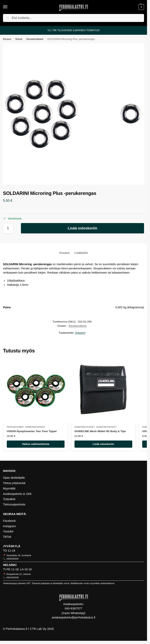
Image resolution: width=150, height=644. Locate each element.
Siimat (19, 39)
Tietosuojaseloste (14, 504)
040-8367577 (74, 608)
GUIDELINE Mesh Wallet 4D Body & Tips (100, 431)
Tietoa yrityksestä (14, 483)
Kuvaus (65, 253)
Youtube (8, 531)
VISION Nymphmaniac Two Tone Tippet (32, 431)
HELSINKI (10, 565)
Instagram (9, 526)
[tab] (65, 253)
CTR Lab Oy (38, 629)
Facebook (9, 521)
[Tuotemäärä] (8, 228)
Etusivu (7, 39)
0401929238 (12, 578)
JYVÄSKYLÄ (12, 546)
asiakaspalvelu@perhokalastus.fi (74, 617)
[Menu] (9, 7)
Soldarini (80, 333)
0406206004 (12, 559)
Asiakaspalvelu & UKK (17, 494)
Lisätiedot (81, 253)
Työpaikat (9, 499)
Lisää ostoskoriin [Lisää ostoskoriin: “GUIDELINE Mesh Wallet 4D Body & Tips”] (103, 444)
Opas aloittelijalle (14, 478)
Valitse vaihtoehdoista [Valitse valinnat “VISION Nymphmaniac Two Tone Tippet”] (36, 444)
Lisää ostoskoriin (82, 228)
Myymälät (9, 488)
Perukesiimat (15, 427)
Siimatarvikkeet (35, 39)
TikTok (7, 537)
